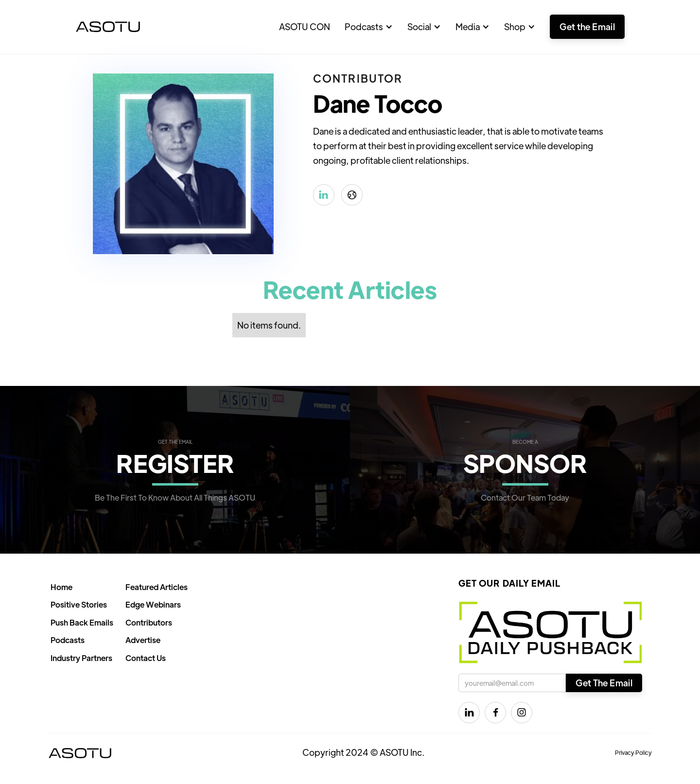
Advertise (143, 640)
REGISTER (175, 462)
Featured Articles (157, 587)
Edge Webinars (153, 604)
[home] (108, 27)
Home (61, 587)
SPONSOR (525, 462)
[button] (369, 27)
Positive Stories (79, 604)
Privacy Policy (633, 752)
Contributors (149, 622)
